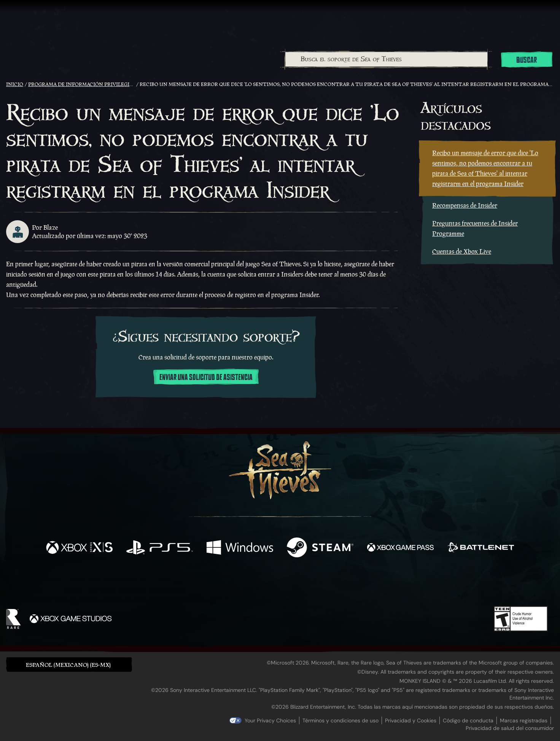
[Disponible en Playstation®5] (160, 548)
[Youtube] (278, 584)
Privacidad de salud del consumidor (510, 728)
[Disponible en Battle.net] (481, 548)
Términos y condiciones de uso (340, 720)
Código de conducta (468, 720)
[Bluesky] (353, 585)
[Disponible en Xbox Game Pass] (400, 548)
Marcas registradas (524, 720)
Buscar (527, 60)
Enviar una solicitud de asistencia (206, 377)
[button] (69, 664)
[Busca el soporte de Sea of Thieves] (386, 59)
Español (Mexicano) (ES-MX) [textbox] (68, 665)
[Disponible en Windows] (240, 548)
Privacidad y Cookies (411, 720)
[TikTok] (332, 585)
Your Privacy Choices (270, 720)
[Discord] (311, 586)
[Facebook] (204, 584)
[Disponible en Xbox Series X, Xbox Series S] (79, 548)
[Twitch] (246, 585)
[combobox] (386, 59)
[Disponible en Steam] (320, 548)
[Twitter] (224, 584)
